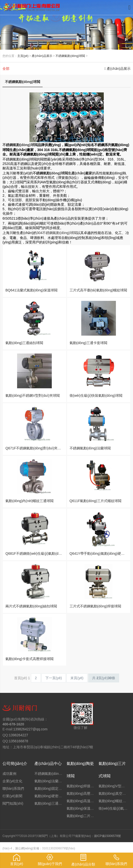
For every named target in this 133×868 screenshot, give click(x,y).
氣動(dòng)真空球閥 (114, 793)
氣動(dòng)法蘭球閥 (50, 781)
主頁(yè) (23, 56)
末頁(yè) (77, 678)
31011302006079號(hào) (59, 848)
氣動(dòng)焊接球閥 (82, 786)
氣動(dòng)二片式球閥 (84, 816)
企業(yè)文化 (12, 781)
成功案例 (9, 774)
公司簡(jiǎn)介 (15, 764)
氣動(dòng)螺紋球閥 (114, 801)
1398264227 (19, 735)
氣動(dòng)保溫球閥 (82, 808)
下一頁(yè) (53, 678)
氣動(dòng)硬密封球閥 (52, 796)
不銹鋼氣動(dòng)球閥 (70, 56)
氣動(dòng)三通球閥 (50, 803)
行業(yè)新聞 (12, 796)
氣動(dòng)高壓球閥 (82, 793)
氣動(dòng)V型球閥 (113, 786)
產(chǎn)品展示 (42, 56)
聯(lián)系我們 (13, 789)
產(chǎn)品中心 (48, 764)
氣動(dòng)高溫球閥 (82, 801)
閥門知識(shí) (13, 803)
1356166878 (19, 741)
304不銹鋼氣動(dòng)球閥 (57, 233)
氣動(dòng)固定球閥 (50, 789)
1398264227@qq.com (30, 729)
